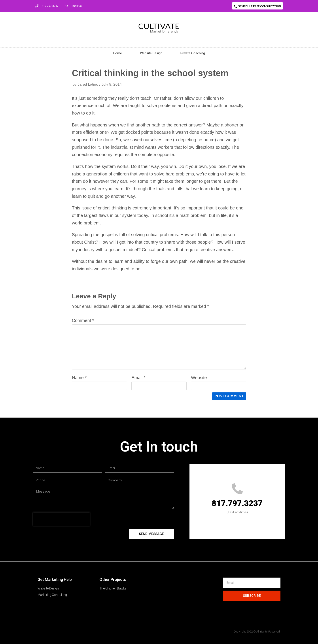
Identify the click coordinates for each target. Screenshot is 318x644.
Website (199, 378)
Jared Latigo (88, 84)
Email (138, 378)
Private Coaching (193, 53)
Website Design (151, 53)
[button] (257, 6)
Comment (83, 320)
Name (79, 378)
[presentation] (61, 519)
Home (117, 53)
